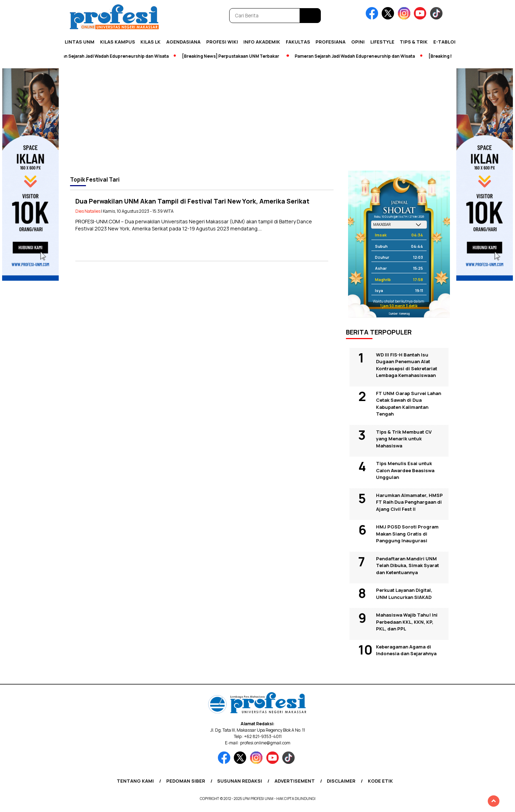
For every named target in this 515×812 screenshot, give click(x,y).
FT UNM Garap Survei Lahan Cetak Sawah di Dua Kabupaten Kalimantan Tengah (409, 404)
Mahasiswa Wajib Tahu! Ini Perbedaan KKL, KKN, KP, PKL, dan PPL (407, 622)
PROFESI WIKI (222, 42)
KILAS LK (151, 42)
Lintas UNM (80, 42)
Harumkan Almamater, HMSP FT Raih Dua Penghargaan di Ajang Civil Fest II (409, 502)
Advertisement (295, 781)
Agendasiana (183, 42)
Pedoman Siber (186, 781)
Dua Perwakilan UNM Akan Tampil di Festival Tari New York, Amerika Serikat (192, 201)
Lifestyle (382, 42)
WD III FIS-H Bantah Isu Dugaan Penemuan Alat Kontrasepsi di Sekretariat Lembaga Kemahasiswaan (407, 365)
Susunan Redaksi (240, 781)
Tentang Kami (135, 781)
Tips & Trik (414, 42)
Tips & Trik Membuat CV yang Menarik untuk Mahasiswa (404, 439)
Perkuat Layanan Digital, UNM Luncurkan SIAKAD (404, 594)
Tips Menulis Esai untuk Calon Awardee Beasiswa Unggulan (405, 470)
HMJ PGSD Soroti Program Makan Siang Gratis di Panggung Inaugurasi (407, 534)
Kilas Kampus (118, 42)
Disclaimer (341, 781)
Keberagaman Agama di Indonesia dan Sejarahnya (406, 650)
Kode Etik (380, 781)
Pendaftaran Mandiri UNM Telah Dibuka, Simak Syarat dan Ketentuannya (407, 565)
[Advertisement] (257, 118)
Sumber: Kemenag (399, 313)
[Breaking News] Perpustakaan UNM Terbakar (234, 56)
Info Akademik (262, 42)
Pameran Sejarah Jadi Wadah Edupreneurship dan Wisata (112, 56)
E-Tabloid (446, 42)
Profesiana (331, 42)
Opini (358, 42)
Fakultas (298, 42)
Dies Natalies (88, 211)
